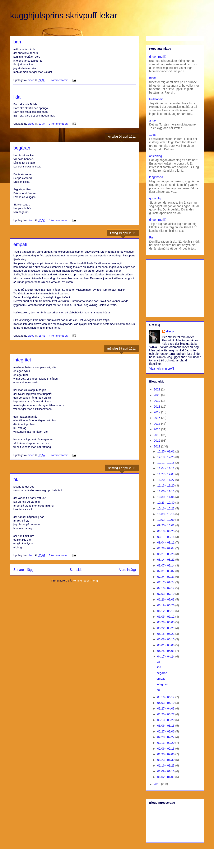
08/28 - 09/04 (166, 548)
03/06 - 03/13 (166, 726)
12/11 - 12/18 (166, 463)
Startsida (76, 570)
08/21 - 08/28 (166, 554)
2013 (157, 435)
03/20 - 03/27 (166, 714)
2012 (157, 441)
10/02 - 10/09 (166, 520)
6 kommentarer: (59, 220)
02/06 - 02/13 (166, 749)
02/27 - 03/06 (166, 731)
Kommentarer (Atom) (85, 581)
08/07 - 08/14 (166, 565)
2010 (157, 784)
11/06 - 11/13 (166, 491)
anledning (156, 156)
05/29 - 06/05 (166, 622)
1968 (152, 135)
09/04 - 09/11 (166, 542)
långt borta (156, 177)
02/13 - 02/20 (166, 743)
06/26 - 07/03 (166, 599)
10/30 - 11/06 (166, 497)
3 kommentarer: (59, 80)
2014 (157, 429)
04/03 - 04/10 (166, 703)
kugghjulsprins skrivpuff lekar (64, 15)
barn (18, 42)
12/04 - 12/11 (166, 468)
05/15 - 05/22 (166, 634)
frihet (152, 78)
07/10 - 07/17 (166, 588)
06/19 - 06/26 (166, 605)
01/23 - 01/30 (166, 760)
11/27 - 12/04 (166, 474)
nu (16, 479)
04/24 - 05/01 (166, 651)
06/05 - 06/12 (166, 617)
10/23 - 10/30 (166, 503)
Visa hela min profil (162, 369)
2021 (157, 389)
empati (20, 244)
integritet (22, 360)
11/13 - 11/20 (166, 485)
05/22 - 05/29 (166, 628)
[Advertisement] (175, 287)
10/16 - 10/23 (166, 508)
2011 (157, 446)
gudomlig (155, 198)
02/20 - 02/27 (166, 737)
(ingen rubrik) (158, 57)
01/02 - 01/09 (166, 777)
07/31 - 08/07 (166, 571)
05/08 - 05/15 (166, 639)
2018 (157, 407)
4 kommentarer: (59, 336)
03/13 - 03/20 (166, 720)
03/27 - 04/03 (166, 708)
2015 (157, 424)
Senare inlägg (23, 570)
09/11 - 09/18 (166, 537)
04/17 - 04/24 (166, 656)
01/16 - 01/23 (166, 765)
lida (17, 97)
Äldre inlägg (127, 570)
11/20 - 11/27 (166, 480)
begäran (22, 148)
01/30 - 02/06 (166, 754)
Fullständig (156, 99)
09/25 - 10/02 (166, 525)
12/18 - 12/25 (166, 457)
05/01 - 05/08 (166, 645)
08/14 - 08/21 (166, 560)
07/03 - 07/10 (166, 594)
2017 (157, 412)
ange (152, 120)
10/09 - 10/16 (166, 514)
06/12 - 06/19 (166, 611)
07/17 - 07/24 (166, 582)
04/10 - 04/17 (166, 697)
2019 (157, 401)
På (151, 237)
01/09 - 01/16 (166, 771)
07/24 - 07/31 (166, 577)
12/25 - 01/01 (166, 451)
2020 (157, 395)
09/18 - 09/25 (166, 531)
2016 (157, 418)
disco (170, 331)
